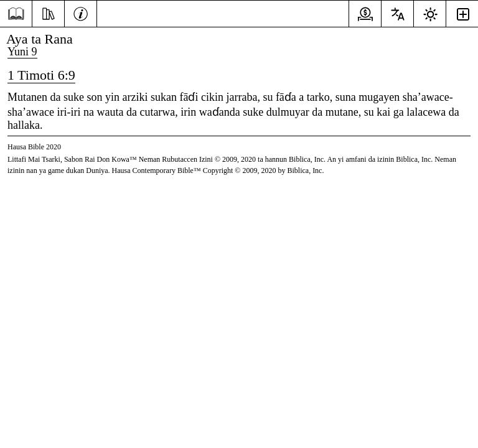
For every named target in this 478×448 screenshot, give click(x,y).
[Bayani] (81, 12)
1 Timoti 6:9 (41, 75)
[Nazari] (48, 12)
